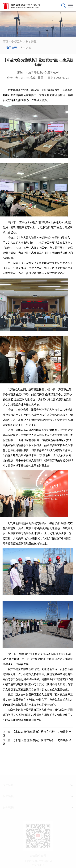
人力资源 (26, 48)
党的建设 (31, 42)
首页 (5, 42)
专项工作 (17, 42)
